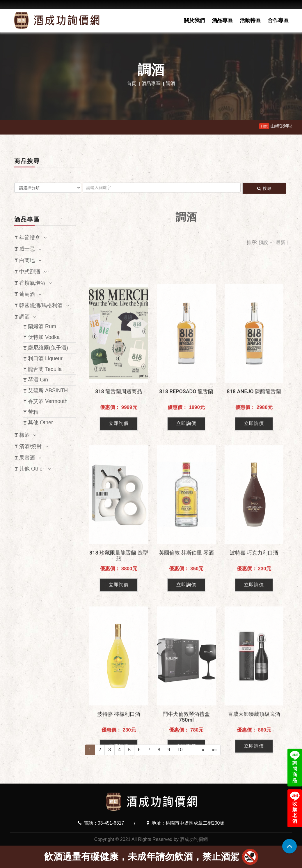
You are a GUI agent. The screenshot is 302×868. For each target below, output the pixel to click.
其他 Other (40, 422)
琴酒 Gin (38, 380)
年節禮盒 (30, 238)
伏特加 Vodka (44, 337)
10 (180, 750)
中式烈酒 (30, 272)
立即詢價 (119, 499)
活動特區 (250, 20)
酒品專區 (222, 20)
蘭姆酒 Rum (42, 326)
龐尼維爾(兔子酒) (48, 348)
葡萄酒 (27, 294)
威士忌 (27, 249)
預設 (266, 242)
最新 (281, 242)
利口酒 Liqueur (45, 358)
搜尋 (264, 188)
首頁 (132, 83)
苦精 (33, 412)
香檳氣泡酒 (32, 283)
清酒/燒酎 (30, 446)
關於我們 (194, 20)
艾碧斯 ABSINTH (48, 390)
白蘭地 (27, 260)
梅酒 (24, 435)
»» (214, 750)
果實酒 (27, 458)
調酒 (24, 317)
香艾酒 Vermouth (48, 401)
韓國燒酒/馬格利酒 (41, 305)
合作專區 (278, 20)
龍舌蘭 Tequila (45, 369)
